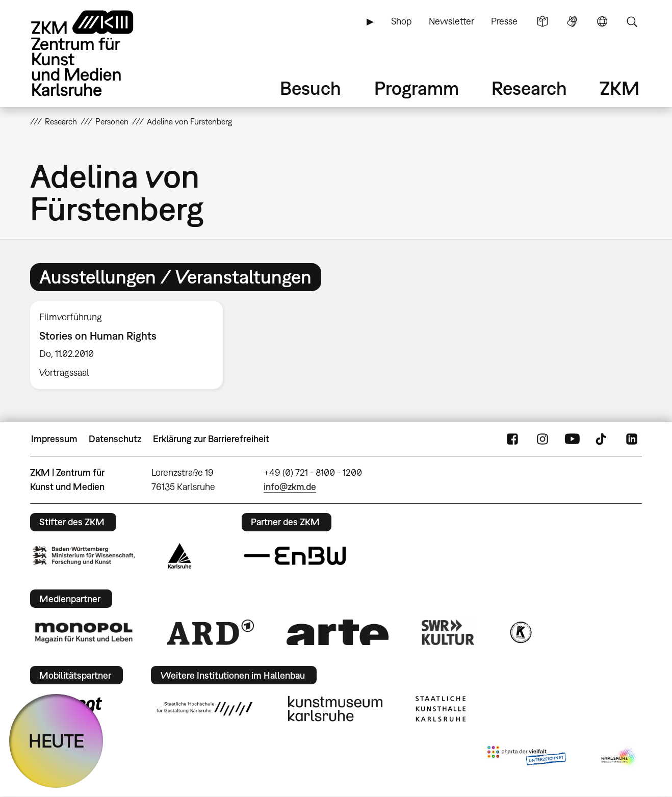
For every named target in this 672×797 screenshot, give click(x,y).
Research (529, 88)
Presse (504, 21)
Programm (417, 88)
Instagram (542, 439)
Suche (632, 21)
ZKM (619, 88)
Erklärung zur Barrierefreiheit (211, 439)
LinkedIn (632, 439)
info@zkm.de (290, 487)
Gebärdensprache (572, 21)
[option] (131, 345)
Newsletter (451, 21)
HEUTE (56, 741)
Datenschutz (115, 439)
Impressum (54, 439)
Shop (401, 21)
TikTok (602, 439)
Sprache (602, 21)
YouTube (572, 439)
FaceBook (512, 439)
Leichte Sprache (542, 21)
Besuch (311, 88)
